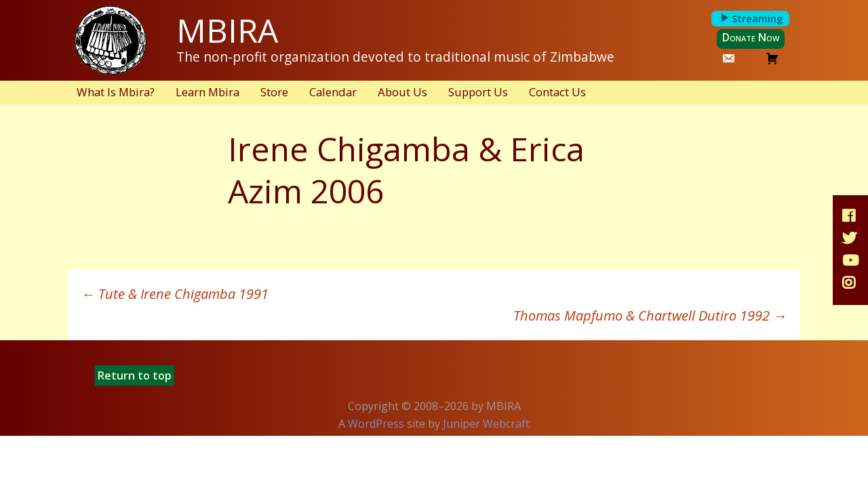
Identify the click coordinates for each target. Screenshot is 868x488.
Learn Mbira (208, 92)
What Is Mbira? (116, 92)
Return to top (135, 375)
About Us (402, 92)
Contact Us (557, 92)
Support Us (478, 92)
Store (274, 92)
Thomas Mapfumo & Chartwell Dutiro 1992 (650, 316)
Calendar (333, 92)
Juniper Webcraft (486, 424)
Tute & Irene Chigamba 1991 (175, 294)
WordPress (376, 424)
